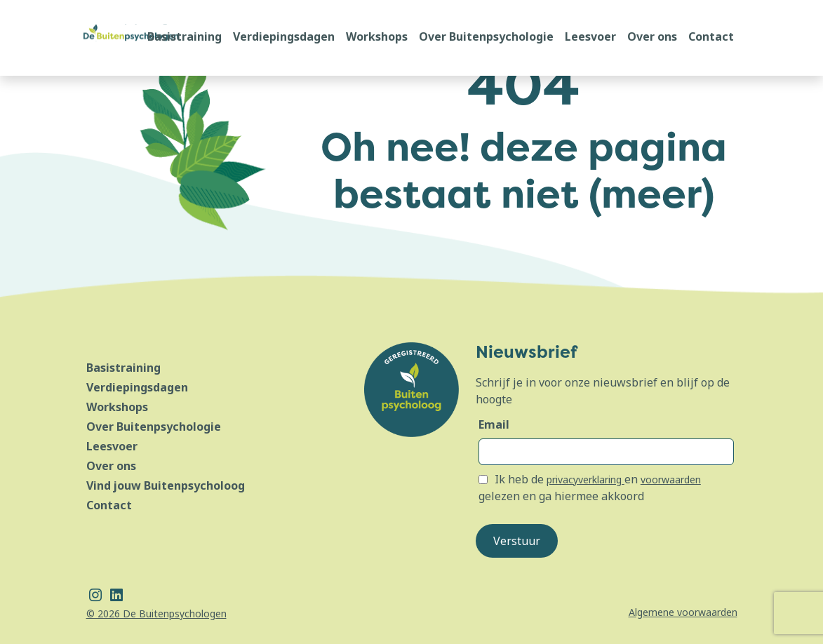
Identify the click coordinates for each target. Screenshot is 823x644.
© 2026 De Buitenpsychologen (156, 613)
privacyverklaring (586, 479)
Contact (711, 36)
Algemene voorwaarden (683, 612)
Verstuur (517, 541)
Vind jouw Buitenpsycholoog (166, 485)
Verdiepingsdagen (284, 36)
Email (494, 424)
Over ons (652, 36)
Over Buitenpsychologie (486, 36)
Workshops (377, 36)
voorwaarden (671, 479)
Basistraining (185, 36)
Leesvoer (590, 36)
